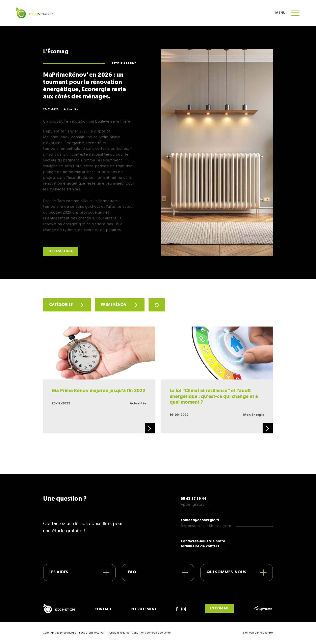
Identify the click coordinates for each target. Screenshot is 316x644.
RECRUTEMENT (143, 609)
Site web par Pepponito (258, 633)
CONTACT (103, 609)
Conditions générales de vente (151, 633)
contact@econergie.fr (200, 520)
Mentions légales (118, 633)
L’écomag (219, 608)
